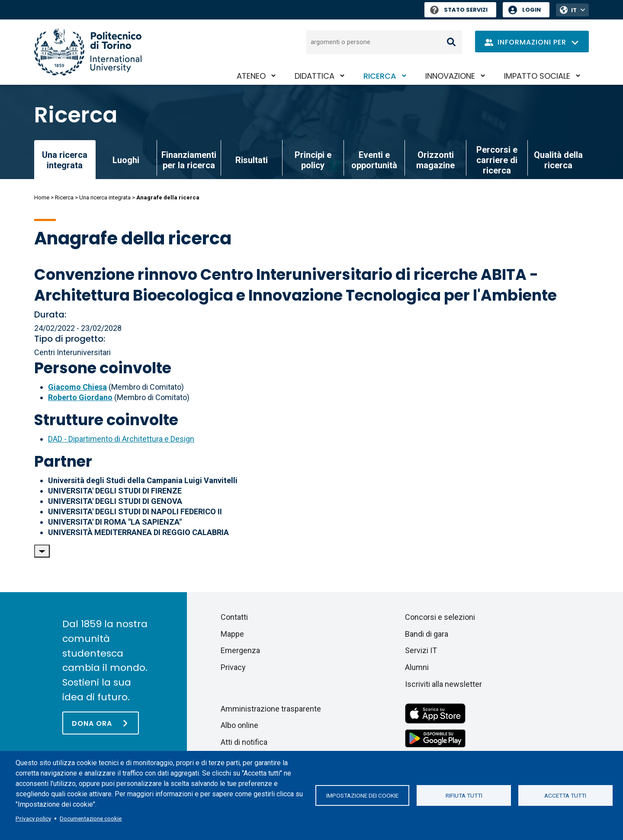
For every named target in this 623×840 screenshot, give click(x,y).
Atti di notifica (244, 742)
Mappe (232, 634)
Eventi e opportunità (374, 160)
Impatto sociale (537, 76)
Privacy (233, 667)
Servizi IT (421, 650)
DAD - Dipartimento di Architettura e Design (121, 439)
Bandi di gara (427, 634)
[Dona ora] (101, 723)
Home (42, 197)
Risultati (252, 160)
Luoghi (126, 160)
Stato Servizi (459, 10)
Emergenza (240, 650)
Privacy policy (33, 818)
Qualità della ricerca (558, 160)
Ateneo (251, 76)
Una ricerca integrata (105, 197)
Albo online (239, 725)
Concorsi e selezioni (440, 617)
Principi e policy (313, 160)
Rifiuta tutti (464, 795)
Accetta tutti (565, 795)
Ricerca (380, 76)
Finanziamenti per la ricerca (189, 160)
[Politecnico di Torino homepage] (88, 52)
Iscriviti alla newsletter (443, 684)
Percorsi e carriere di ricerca (497, 160)
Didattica (315, 76)
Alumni (417, 667)
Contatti (234, 617)
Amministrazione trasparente (271, 709)
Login (531, 10)
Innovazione (450, 76)
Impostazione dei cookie (362, 795)
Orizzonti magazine (435, 160)
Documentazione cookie (91, 818)
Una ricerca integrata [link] (65, 160)
